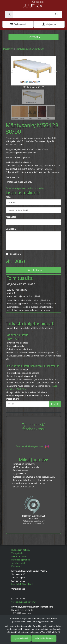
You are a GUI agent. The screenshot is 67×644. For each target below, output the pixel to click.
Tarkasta (55, 404)
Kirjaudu (49, 24)
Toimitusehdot (18, 563)
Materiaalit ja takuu (21, 560)
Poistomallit (17, 566)
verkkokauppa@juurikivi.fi (24, 602)
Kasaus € (15, 254)
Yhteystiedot (18, 553)
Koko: (8, 197)
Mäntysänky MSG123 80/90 (30, 49)
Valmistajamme (19, 556)
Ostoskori (18, 24)
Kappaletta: (11, 217)
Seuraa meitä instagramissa (33, 446)
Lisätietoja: (11, 229)
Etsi (57, 14)
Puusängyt (8, 49)
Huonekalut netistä (20, 550)
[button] (10, 70)
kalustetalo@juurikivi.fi (22, 584)
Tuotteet (33, 37)
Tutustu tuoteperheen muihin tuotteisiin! (25, 188)
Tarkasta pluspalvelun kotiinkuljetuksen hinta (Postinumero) (27, 397)
